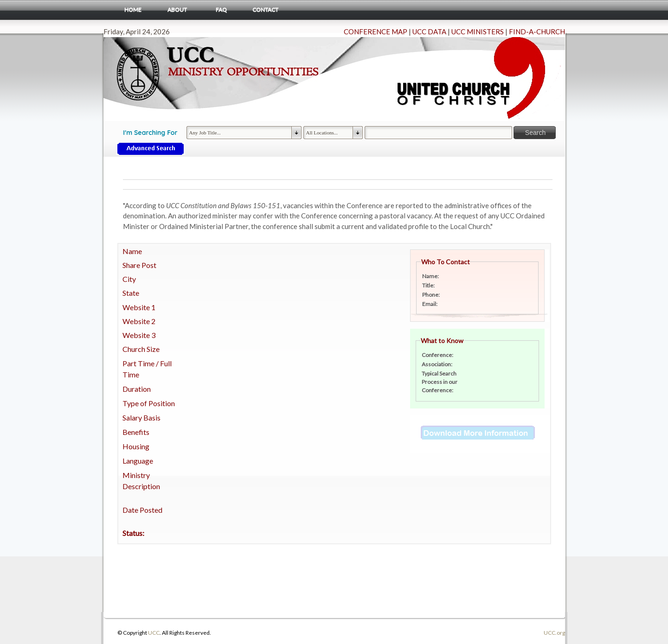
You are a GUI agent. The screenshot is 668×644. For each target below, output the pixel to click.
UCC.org (554, 633)
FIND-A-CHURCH (537, 32)
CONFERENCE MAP (376, 32)
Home (133, 10)
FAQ (221, 10)
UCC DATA (429, 32)
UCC (154, 633)
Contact (265, 10)
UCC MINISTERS (478, 32)
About (177, 10)
